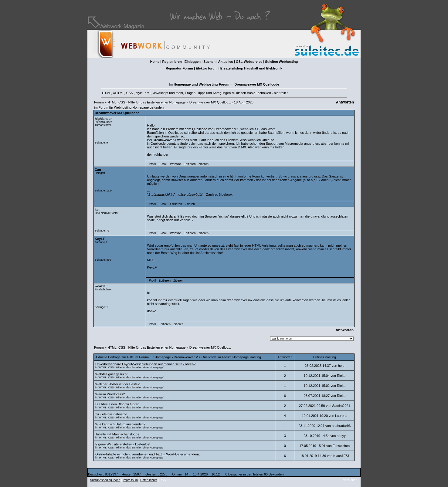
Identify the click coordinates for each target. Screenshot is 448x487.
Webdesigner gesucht (111, 374)
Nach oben (350, 480)
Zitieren (204, 164)
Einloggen (193, 62)
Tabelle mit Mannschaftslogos (117, 434)
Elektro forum (207, 68)
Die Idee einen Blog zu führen (117, 404)
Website (175, 164)
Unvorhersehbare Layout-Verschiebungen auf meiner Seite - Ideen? (145, 364)
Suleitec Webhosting (281, 62)
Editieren (190, 164)
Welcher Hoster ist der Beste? (117, 384)
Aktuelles (226, 62)
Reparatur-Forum (179, 68)
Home (155, 62)
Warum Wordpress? (110, 394)
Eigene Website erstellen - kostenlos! (123, 444)
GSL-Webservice (249, 62)
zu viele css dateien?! (111, 414)
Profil (153, 164)
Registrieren (172, 62)
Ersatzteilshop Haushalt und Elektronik (251, 68)
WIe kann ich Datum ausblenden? (120, 424)
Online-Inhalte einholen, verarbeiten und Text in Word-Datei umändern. (148, 454)
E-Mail (163, 164)
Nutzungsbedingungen (105, 480)
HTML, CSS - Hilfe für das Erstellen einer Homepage (146, 102)
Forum (99, 102)
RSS (163, 480)
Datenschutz (149, 480)
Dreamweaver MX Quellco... (210, 347)
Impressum (130, 480)
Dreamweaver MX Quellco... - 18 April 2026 (222, 102)
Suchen (209, 62)
